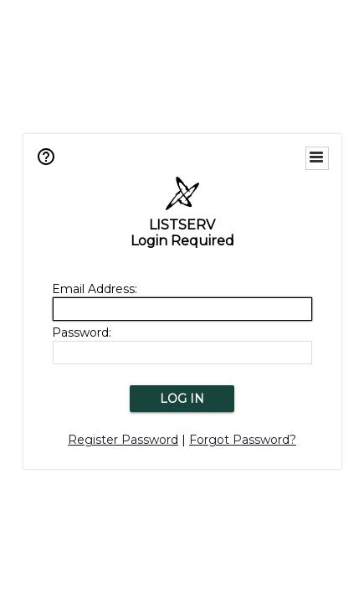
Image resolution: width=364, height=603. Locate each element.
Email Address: (95, 289)
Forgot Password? (243, 440)
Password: (82, 332)
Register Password (123, 440)
